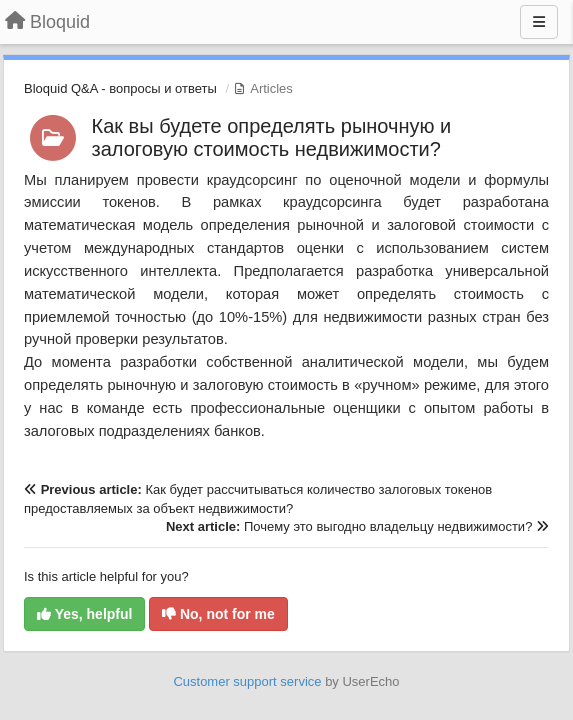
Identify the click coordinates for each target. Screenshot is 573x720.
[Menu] (539, 22)
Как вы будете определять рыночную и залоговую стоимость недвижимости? (272, 137)
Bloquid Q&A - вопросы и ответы (120, 88)
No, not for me (218, 614)
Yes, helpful (84, 614)
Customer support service (247, 681)
